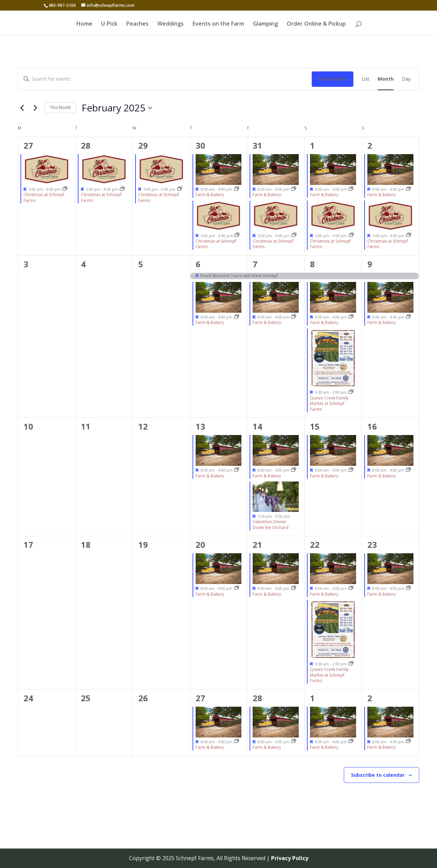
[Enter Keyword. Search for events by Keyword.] (165, 79)
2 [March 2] (370, 698)
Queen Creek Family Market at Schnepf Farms (329, 404)
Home (84, 24)
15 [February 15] (315, 426)
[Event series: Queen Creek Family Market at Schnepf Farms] (351, 392)
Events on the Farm (218, 24)
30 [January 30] (200, 145)
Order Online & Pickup (316, 24)
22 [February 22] (315, 545)
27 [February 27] (200, 698)
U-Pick (109, 24)
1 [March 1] (312, 698)
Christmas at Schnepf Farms (44, 198)
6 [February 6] (198, 264)
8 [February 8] (312, 264)
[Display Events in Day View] (406, 79)
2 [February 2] (370, 145)
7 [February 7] (255, 264)
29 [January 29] (143, 145)
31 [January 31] (257, 145)
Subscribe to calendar (378, 775)
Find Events (333, 79)
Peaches (137, 24)
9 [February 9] (370, 264)
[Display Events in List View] (365, 79)
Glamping (265, 24)
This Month (60, 107)
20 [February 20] (200, 545)
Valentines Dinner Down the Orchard (271, 525)
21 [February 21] (257, 545)
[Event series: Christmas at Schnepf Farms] (65, 189)
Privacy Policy (290, 858)
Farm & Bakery (210, 195)
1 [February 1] (312, 145)
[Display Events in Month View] (386, 79)
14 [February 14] (257, 426)
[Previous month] (22, 108)
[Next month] (35, 108)
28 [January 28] (86, 145)
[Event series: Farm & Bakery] (237, 189)
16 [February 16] (372, 426)
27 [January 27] (28, 145)
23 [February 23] (372, 545)
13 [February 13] (200, 426)
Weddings (171, 24)
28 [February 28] (257, 698)
